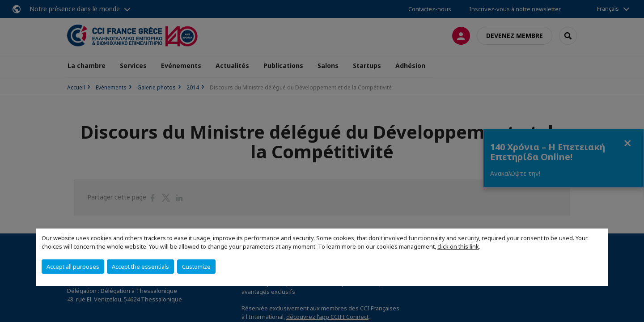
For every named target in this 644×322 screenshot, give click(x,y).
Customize (196, 267)
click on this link (458, 246)
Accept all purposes (73, 267)
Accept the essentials (140, 267)
